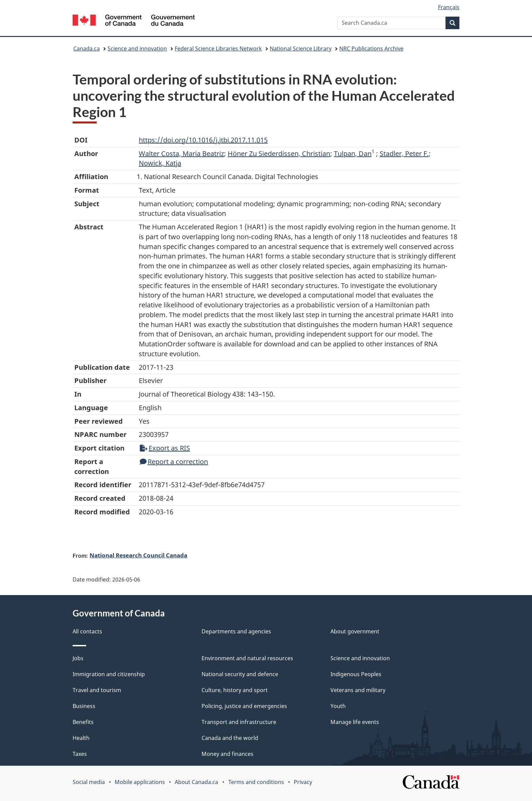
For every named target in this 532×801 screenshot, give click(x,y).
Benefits (83, 722)
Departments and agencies (236, 631)
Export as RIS (165, 448)
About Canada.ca (196, 782)
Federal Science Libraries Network (218, 49)
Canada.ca (87, 49)
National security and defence (240, 674)
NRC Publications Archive (371, 49)
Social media (89, 782)
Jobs (78, 658)
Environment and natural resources (247, 658)
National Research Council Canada (138, 555)
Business (84, 706)
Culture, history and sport (235, 690)
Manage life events (355, 722)
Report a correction (174, 462)
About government (355, 631)
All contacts (87, 631)
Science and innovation (137, 49)
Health (81, 738)
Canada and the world (230, 738)
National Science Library (301, 49)
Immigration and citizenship (109, 674)
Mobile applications (140, 782)
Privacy (303, 782)
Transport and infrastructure (239, 722)
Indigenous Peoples (356, 674)
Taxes (80, 754)
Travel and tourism (97, 690)
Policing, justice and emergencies (244, 706)
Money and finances (227, 754)
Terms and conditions (256, 782)
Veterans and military (358, 690)
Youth (338, 706)
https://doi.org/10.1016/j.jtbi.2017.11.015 (203, 140)
